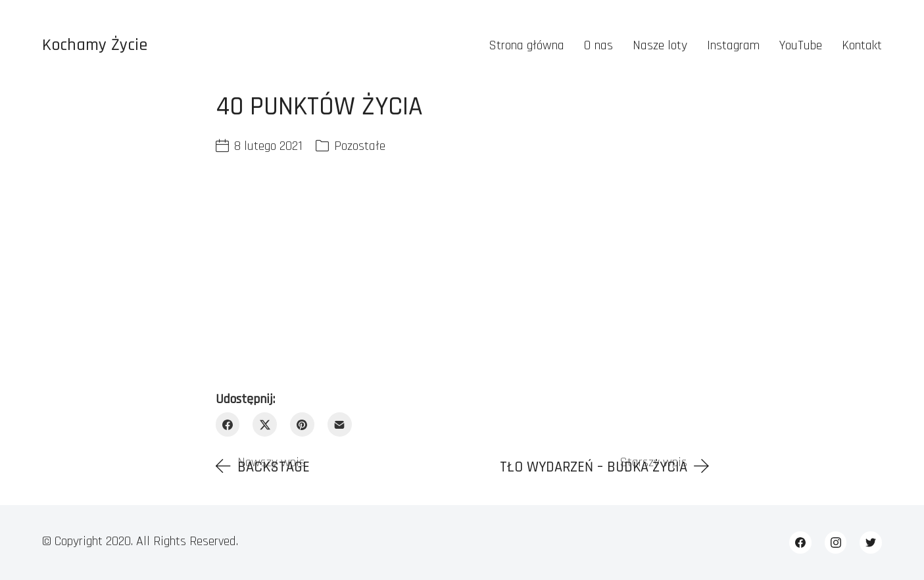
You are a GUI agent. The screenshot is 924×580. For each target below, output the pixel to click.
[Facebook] (228, 424)
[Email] (340, 424)
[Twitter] (871, 543)
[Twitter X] (265, 424)
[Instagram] (836, 543)
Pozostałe (360, 146)
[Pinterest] (302, 424)
